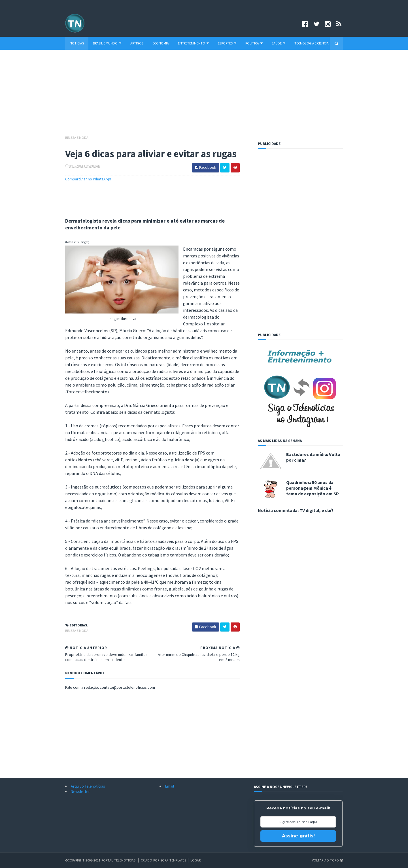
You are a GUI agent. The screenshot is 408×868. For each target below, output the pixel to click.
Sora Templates (173, 860)
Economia (161, 43)
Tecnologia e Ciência (312, 43)
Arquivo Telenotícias (88, 786)
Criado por (151, 860)
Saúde (279, 43)
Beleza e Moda (77, 137)
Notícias (77, 43)
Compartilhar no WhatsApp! (88, 179)
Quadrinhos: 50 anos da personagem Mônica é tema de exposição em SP (313, 488)
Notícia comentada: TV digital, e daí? (296, 510)
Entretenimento (193, 43)
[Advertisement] (204, 95)
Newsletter (80, 792)
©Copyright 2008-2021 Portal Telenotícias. (101, 860)
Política (254, 43)
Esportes (227, 43)
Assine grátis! (298, 836)
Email (170, 786)
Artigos (137, 43)
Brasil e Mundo (107, 43)
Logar (195, 860)
